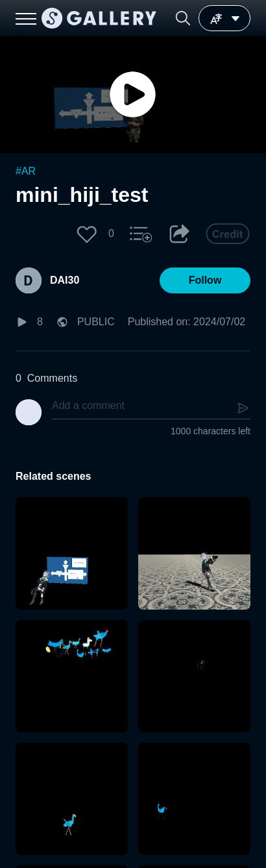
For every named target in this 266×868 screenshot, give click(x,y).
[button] (183, 18)
